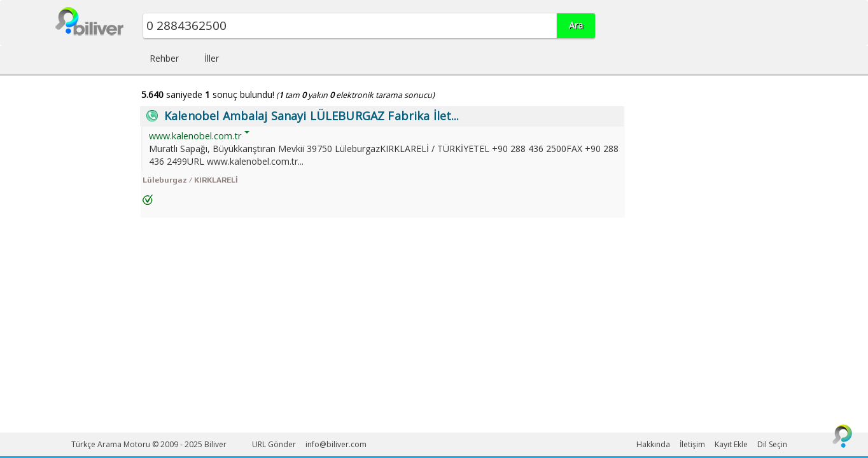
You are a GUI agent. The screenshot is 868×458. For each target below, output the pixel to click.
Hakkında (653, 444)
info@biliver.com (336, 444)
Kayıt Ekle (731, 444)
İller (212, 58)
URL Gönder (274, 444)
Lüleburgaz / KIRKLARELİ (190, 180)
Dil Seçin (772, 444)
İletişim (692, 444)
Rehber (164, 58)
